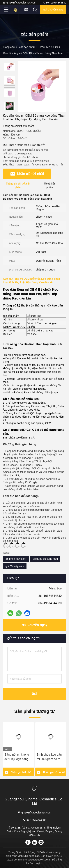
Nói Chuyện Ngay (53, 10)
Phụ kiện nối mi (49, 47)
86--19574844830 (54, 3)
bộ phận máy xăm (16, 559)
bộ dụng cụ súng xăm (45, 559)
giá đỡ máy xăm (15, 566)
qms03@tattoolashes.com (20, 3)
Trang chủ (9, 47)
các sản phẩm (27, 47)
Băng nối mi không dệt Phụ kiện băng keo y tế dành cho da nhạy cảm (18, 757)
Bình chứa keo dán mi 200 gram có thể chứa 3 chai (49, 757)
